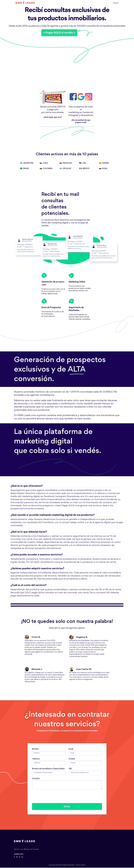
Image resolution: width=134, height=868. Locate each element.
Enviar (67, 807)
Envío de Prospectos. (51, 308)
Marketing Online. (77, 282)
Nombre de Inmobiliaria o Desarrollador (48, 769)
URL (70, 769)
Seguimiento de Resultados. (76, 309)
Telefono (36, 759)
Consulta (36, 778)
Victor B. (33, 637)
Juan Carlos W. (80, 669)
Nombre (35, 749)
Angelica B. (79, 637)
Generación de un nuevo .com (53, 284)
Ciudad (72, 759)
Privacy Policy (81, 865)
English (116, 3)
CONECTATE (19, 854)
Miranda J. (34, 669)
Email (71, 749)
